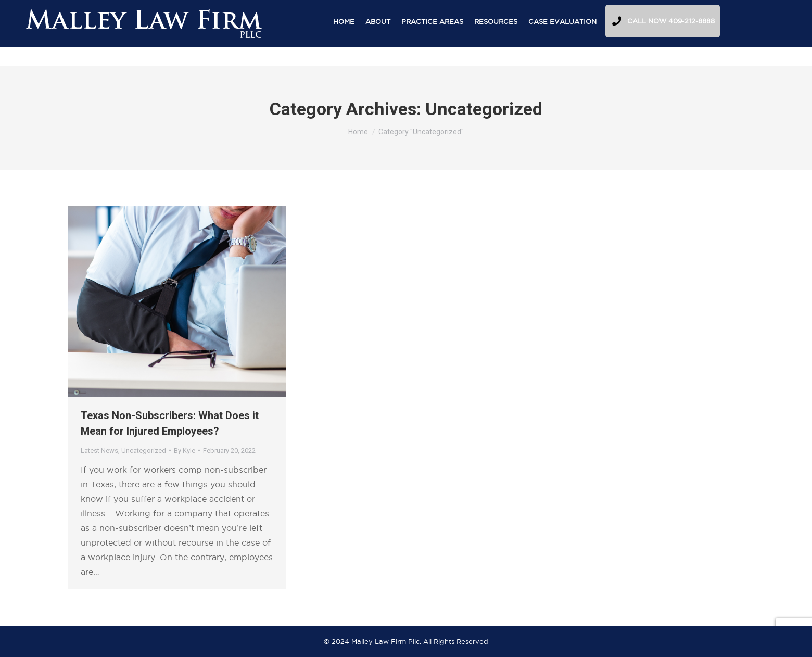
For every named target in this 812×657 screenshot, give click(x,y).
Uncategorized (144, 451)
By (185, 451)
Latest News (99, 451)
